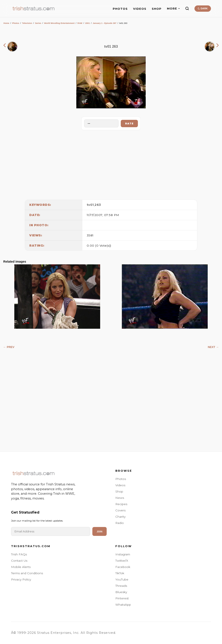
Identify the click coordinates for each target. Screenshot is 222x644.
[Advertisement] (111, 164)
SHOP (157, 9)
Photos (16, 23)
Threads (121, 586)
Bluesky (121, 592)
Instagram (123, 554)
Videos (120, 485)
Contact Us (19, 561)
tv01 (90, 205)
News (120, 498)
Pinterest (122, 598)
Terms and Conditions (27, 573)
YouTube (122, 579)
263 (98, 205)
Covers (120, 510)
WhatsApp (123, 605)
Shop (119, 491)
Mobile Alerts (21, 567)
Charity (120, 517)
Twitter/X (122, 561)
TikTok (120, 573)
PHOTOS (120, 9)
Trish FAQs (19, 554)
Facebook (123, 567)
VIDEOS (140, 9)
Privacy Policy (21, 579)
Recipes (121, 504)
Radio (120, 523)
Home (6, 23)
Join (100, 532)
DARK (203, 8)
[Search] (187, 8)
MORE (173, 9)
